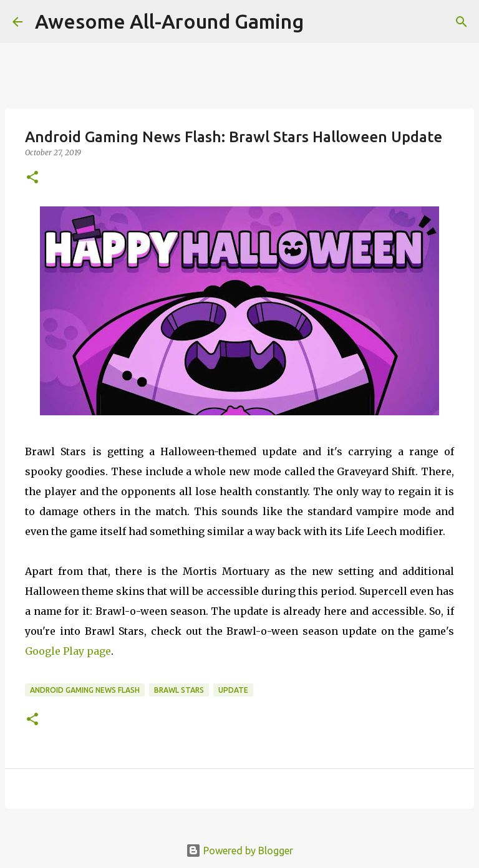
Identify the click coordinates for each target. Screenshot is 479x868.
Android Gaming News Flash (85, 690)
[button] (32, 178)
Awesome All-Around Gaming (169, 21)
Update (233, 690)
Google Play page (68, 651)
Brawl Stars (179, 690)
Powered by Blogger (239, 851)
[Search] (462, 22)
